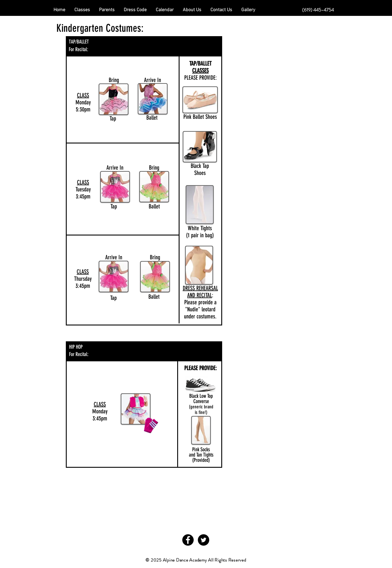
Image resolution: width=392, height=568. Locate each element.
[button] (107, 10)
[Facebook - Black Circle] (188, 540)
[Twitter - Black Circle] (203, 540)
